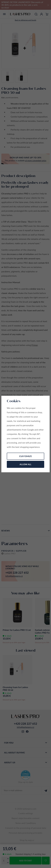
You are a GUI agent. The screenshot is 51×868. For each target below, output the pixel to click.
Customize (26, 456)
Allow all (26, 464)
